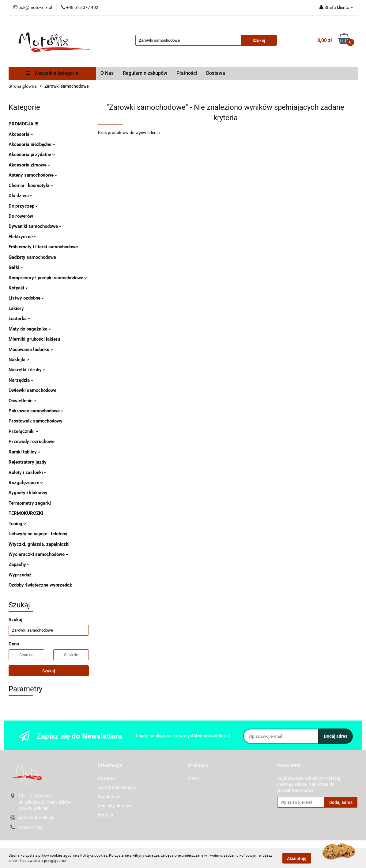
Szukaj (49, 671)
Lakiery (16, 308)
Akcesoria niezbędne (32, 144)
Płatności (187, 73)
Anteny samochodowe (33, 175)
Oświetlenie (22, 401)
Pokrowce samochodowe (36, 411)
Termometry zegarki (30, 503)
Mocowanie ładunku (31, 350)
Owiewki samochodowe (32, 390)
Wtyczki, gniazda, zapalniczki (39, 544)
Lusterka (19, 319)
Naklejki (19, 360)
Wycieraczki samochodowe (38, 554)
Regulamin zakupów (145, 73)
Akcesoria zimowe (29, 165)
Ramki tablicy (25, 452)
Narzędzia (21, 380)
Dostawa (216, 73)
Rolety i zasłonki (28, 472)
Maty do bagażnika (30, 329)
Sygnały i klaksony (28, 493)
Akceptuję (297, 858)
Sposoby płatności (116, 806)
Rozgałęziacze (26, 483)
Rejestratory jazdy (28, 462)
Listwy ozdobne (26, 298)
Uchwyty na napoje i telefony (38, 534)
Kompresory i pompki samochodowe (48, 278)
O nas (193, 778)
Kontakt (106, 815)
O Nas (107, 73)
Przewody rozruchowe (32, 442)
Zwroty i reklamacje (117, 787)
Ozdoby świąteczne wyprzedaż (40, 585)
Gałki (16, 267)
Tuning (17, 524)
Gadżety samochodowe (32, 257)
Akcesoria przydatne (32, 155)
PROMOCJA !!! (23, 124)
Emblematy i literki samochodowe (43, 247)
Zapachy (19, 564)
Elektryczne (23, 237)
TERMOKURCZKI (26, 513)
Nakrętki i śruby (27, 370)
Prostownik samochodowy (36, 421)
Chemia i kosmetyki (31, 185)
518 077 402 (31, 827)
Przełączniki (23, 431)
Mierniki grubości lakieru (34, 339)
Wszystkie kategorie (52, 73)
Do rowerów (21, 216)
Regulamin (109, 797)
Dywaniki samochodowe (35, 226)
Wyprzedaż (20, 575)
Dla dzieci (21, 196)
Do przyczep (23, 206)
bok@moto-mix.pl (36, 817)
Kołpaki (18, 288)
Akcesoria (21, 134)
